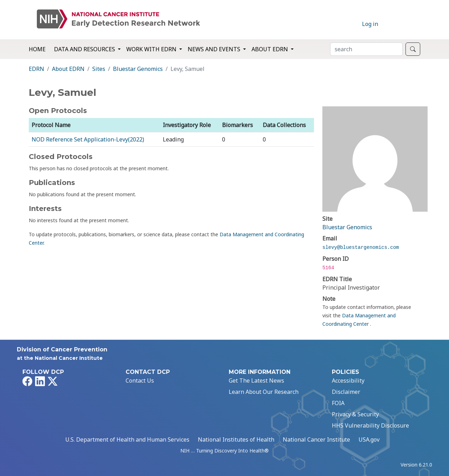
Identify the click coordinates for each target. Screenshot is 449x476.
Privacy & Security (355, 414)
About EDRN (68, 69)
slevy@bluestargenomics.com (361, 247)
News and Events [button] (215, 49)
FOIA (338, 403)
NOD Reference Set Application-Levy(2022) (88, 139)
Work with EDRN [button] (152, 49)
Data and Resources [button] (85, 49)
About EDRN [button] (270, 49)
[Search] (366, 49)
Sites (99, 69)
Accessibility (348, 381)
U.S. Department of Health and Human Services (127, 439)
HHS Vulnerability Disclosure (370, 425)
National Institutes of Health (236, 439)
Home (37, 49)
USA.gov (369, 439)
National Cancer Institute (316, 439)
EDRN (36, 69)
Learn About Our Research (264, 392)
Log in (370, 24)
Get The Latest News (256, 381)
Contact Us (140, 381)
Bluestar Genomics (138, 69)
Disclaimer (346, 392)
